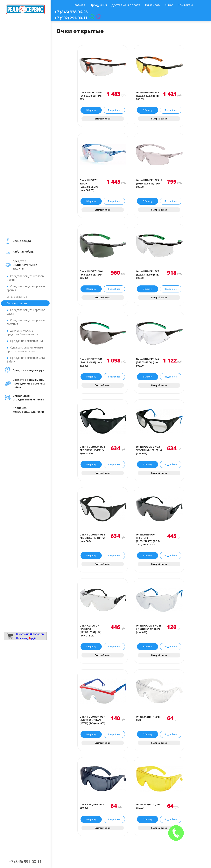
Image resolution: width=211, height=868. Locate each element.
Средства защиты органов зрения (26, 288)
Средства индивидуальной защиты (25, 265)
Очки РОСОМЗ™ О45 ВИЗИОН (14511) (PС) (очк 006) (149, 629)
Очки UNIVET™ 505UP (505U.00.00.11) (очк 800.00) (149, 184)
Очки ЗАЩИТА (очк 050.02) (92, 806)
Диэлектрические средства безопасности (23, 332)
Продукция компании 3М (26, 341)
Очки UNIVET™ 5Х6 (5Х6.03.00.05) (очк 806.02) (91, 275)
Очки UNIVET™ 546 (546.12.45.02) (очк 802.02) (91, 362)
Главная (79, 5)
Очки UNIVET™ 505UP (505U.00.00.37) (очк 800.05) (89, 185)
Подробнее (114, 110)
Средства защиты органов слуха (26, 312)
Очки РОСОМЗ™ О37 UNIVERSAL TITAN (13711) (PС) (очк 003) (92, 720)
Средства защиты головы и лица (25, 278)
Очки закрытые (17, 297)
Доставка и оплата (126, 5)
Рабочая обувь (23, 251)
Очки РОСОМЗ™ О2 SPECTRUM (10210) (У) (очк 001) (149, 450)
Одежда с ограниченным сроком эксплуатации (25, 349)
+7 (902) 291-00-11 (71, 18)
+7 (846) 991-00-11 (25, 861)
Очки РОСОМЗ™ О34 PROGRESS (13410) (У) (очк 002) (92, 538)
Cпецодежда (22, 241)
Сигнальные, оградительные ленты (29, 398)
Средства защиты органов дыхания (26, 322)
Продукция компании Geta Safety (26, 360)
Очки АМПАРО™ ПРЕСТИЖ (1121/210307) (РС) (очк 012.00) (90, 631)
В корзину (91, 110)
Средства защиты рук (28, 370)
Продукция (98, 5)
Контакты (185, 5)
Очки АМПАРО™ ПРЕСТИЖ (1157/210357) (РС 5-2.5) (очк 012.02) (148, 540)
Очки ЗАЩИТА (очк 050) (148, 718)
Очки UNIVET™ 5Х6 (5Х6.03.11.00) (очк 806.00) (147, 275)
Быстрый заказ (103, 119)
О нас (169, 5)
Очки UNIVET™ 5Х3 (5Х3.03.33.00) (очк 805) (91, 96)
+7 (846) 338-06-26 (71, 12)
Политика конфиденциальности (28, 410)
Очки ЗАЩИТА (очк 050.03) (148, 806)
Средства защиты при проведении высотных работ (29, 383)
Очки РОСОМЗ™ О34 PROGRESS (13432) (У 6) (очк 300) (92, 450)
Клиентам (153, 5)
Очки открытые (17, 303)
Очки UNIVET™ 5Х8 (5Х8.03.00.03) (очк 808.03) (147, 96)
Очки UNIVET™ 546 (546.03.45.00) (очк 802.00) (147, 362)
